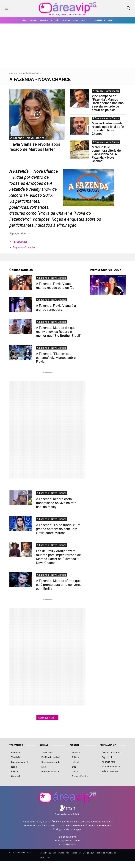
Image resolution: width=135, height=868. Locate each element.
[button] (118, 9)
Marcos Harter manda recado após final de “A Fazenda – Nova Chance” (108, 128)
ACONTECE (75, 720)
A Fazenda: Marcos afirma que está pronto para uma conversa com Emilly (58, 562)
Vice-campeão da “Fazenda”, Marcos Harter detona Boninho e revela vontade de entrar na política (108, 103)
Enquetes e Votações (24, 247)
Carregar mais (47, 693)
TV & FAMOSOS (16, 720)
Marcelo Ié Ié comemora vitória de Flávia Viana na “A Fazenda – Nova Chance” (106, 154)
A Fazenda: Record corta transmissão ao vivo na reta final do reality (58, 492)
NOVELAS (44, 720)
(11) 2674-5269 (67, 819)
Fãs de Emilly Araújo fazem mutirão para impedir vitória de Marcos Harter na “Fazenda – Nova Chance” (58, 540)
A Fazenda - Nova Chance (28, 138)
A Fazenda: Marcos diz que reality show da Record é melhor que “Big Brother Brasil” (56, 329)
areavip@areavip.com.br (67, 816)
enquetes (76, 219)
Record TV (19, 195)
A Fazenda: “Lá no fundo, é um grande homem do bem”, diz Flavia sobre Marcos (58, 515)
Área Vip (13, 73)
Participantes (20, 242)
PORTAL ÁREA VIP (108, 720)
